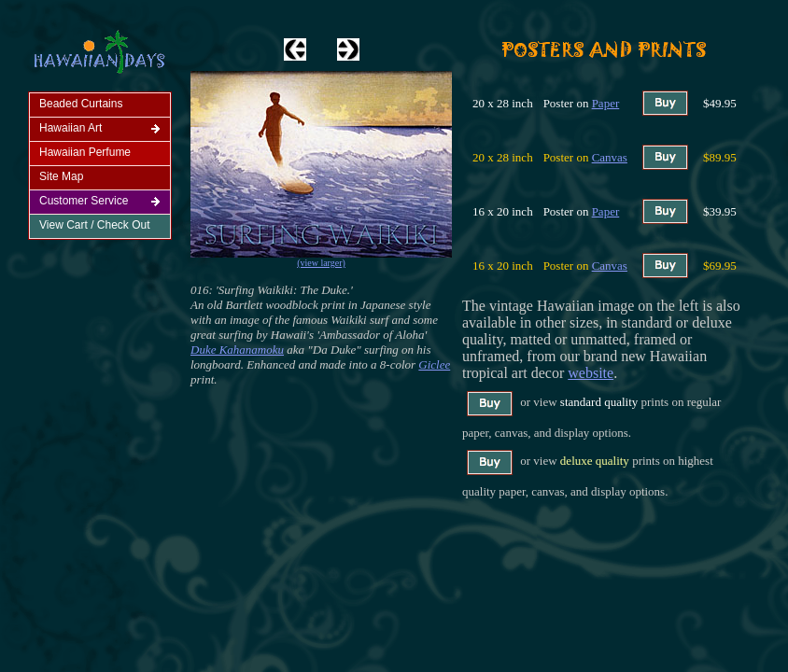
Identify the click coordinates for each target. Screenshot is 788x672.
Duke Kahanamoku (237, 350)
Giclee (434, 364)
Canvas (610, 157)
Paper (606, 103)
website (591, 373)
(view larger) (321, 263)
